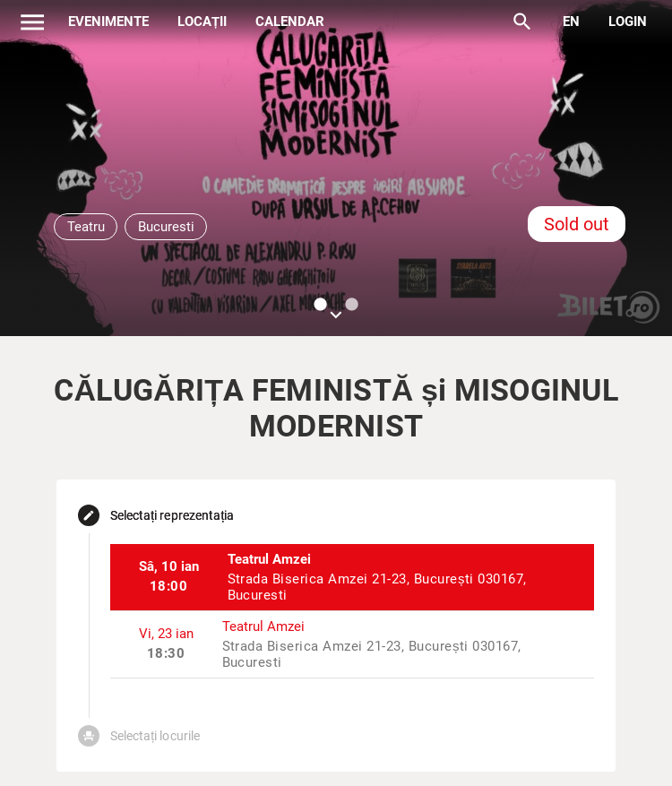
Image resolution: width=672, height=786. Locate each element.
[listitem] (353, 577)
